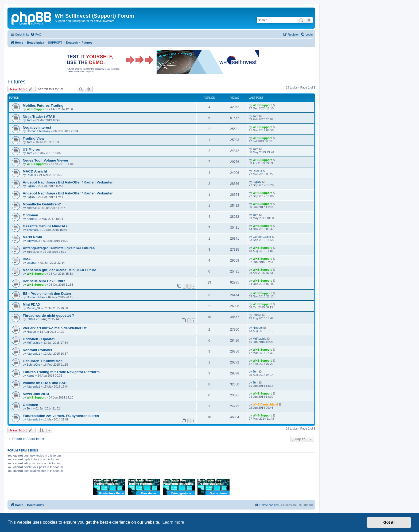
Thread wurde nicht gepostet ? (48, 315)
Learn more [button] (173, 522)
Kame (31, 376)
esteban (32, 263)
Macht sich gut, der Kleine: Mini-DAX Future (59, 270)
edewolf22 (33, 241)
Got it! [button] (389, 522)
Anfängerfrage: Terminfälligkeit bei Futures (59, 248)
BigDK (31, 186)
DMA (27, 259)
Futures (17, 82)
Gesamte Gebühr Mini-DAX (45, 226)
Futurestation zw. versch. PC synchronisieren (61, 416)
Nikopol (32, 332)
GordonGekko (262, 237)
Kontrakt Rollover (38, 350)
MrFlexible (34, 343)
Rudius (31, 175)
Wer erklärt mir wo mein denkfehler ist (55, 328)
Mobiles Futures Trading (43, 106)
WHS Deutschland (265, 404)
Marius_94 (34, 308)
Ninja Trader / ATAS (39, 116)
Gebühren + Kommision (43, 361)
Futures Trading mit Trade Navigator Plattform (61, 372)
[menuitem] (36, 35)
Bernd (31, 219)
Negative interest (37, 127)
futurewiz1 (33, 354)
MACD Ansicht (35, 171)
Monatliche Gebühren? (42, 204)
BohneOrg (33, 365)
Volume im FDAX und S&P (45, 383)
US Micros (31, 149)
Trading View (34, 138)
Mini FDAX (32, 305)
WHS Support (36, 109)
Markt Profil (32, 237)
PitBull (31, 319)
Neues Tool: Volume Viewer (46, 160)
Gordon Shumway (38, 131)
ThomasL (33, 230)
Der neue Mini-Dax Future (44, 281)
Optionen (30, 215)
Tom (30, 120)
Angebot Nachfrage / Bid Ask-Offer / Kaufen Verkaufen (68, 182)
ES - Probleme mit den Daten (47, 294)
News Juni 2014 (36, 394)
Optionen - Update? (39, 339)
